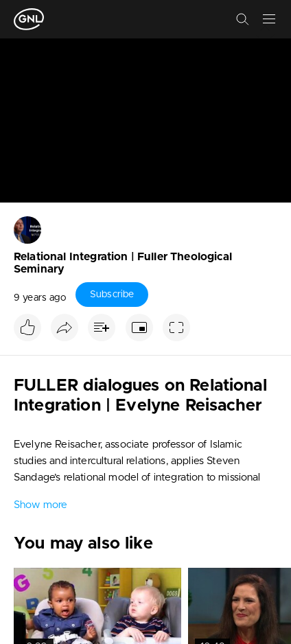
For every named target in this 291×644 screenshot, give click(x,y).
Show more (40, 505)
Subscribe (112, 295)
